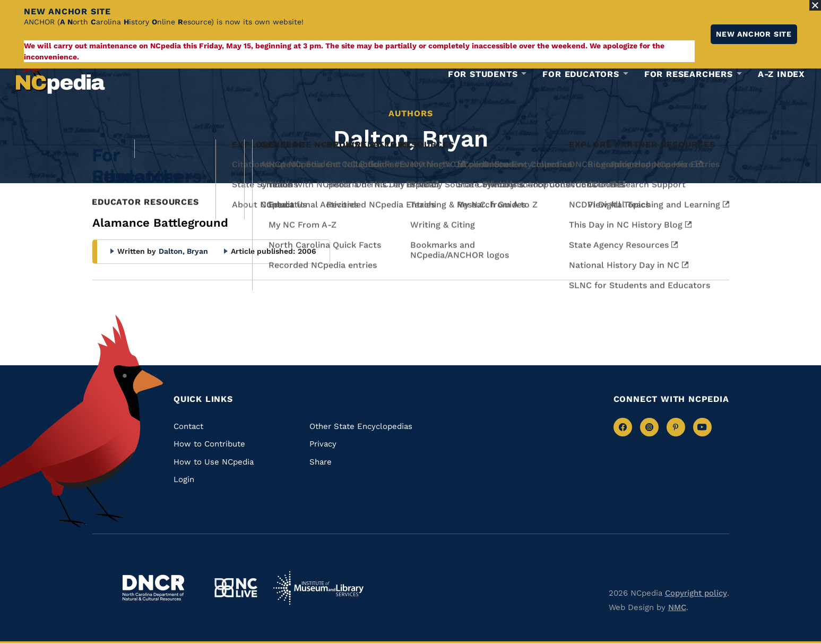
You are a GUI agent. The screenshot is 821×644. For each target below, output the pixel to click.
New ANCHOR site (754, 34)
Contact (188, 426)
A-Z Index (781, 74)
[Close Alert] (815, 5)
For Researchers (689, 74)
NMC (677, 607)
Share (321, 462)
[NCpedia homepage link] (61, 71)
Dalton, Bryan (183, 251)
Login (184, 479)
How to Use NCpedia (214, 462)
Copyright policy (696, 593)
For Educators (581, 74)
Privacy (323, 444)
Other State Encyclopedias (361, 426)
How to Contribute (209, 444)
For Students (483, 74)
